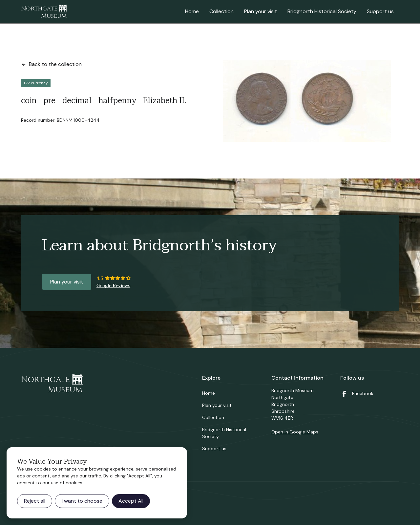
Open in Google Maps (295, 432)
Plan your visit (261, 11)
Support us (380, 11)
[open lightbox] (307, 101)
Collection (221, 11)
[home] (44, 12)
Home (192, 11)
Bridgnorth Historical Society (322, 11)
